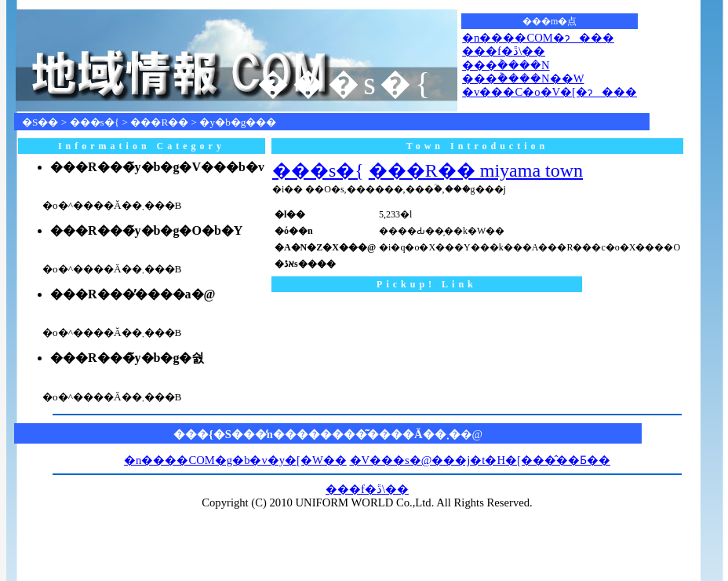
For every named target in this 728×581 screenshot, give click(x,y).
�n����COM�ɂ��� (538, 38)
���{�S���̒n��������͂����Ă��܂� (317, 434)
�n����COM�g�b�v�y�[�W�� (235, 460)
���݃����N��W (523, 79)
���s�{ (95, 122)
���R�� (159, 122)
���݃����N (506, 65)
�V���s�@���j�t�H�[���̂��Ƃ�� (480, 460)
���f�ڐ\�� (504, 51)
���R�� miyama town (476, 170)
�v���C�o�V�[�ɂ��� (550, 92)
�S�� (40, 122)
